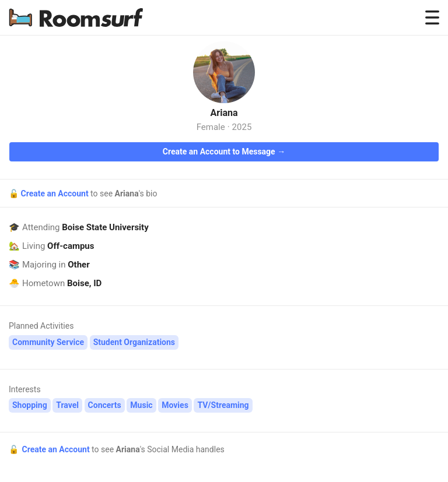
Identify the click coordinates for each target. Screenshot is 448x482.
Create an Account (55, 193)
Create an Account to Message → (224, 152)
